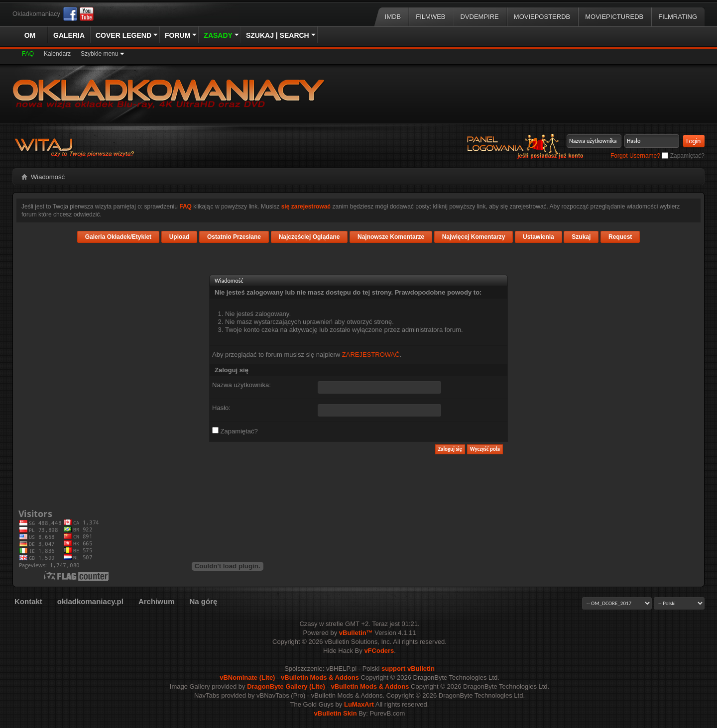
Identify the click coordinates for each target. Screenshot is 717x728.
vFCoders (379, 651)
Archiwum (157, 601)
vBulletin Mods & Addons (320, 677)
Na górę (203, 601)
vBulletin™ (356, 633)
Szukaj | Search (278, 35)
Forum (178, 35)
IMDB (393, 17)
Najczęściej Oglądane (309, 237)
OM (30, 35)
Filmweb (430, 17)
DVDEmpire (480, 17)
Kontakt (28, 601)
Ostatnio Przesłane (234, 237)
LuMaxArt (359, 704)
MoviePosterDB (542, 17)
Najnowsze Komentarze (391, 237)
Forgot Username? (635, 156)
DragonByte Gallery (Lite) (286, 686)
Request (620, 237)
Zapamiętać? (683, 156)
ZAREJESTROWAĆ (371, 355)
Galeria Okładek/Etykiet (118, 237)
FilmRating (678, 17)
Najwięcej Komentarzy (474, 237)
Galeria (69, 35)
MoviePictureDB (614, 17)
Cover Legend (123, 35)
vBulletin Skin (336, 713)
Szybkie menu (99, 54)
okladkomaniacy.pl (90, 601)
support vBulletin (408, 669)
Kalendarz (57, 54)
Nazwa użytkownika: (241, 385)
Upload (179, 237)
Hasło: (221, 408)
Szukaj (581, 237)
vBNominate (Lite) (247, 677)
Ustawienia (538, 237)
